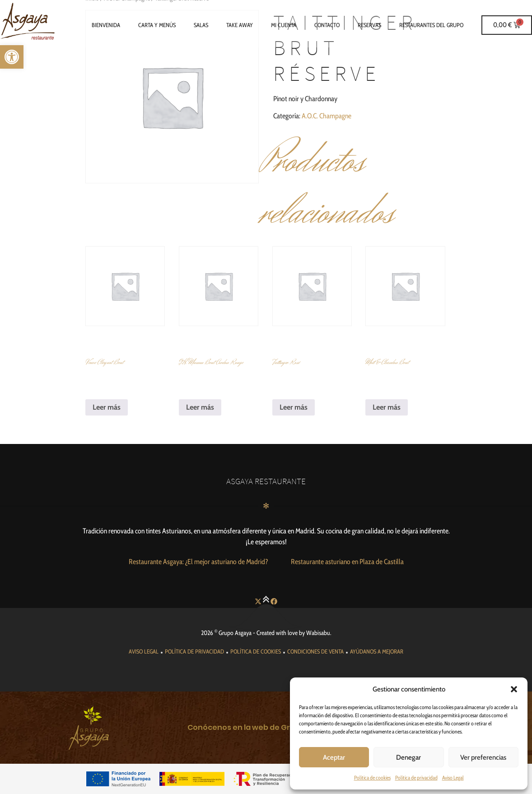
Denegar (408, 757)
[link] (12, 57)
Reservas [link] (369, 25)
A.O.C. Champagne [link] (327, 116)
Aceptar (334, 757)
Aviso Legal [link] (453, 778)
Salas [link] (201, 25)
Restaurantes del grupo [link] (431, 25)
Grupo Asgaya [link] (235, 633)
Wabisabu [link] (318, 633)
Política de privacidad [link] (416, 778)
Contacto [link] (327, 25)
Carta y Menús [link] (157, 25)
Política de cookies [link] (372, 778)
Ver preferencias (483, 757)
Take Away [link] (240, 25)
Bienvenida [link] (106, 25)
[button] (514, 689)
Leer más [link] (107, 407)
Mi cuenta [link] (284, 25)
